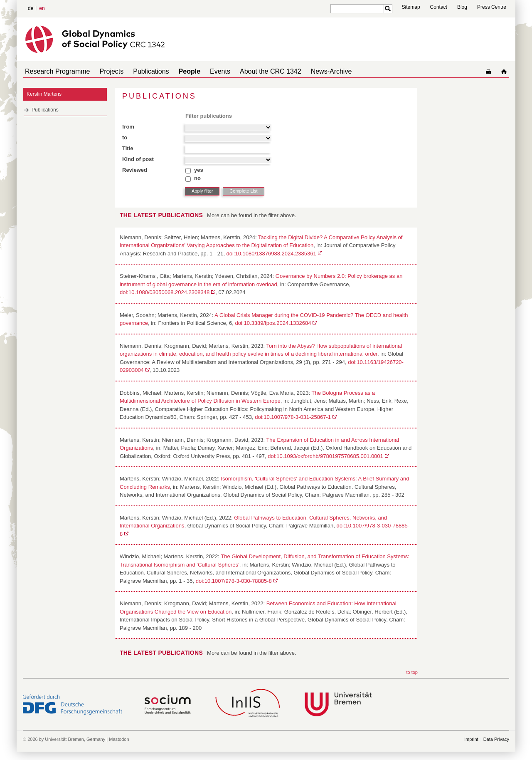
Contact (439, 7)
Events (205, 71)
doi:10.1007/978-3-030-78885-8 (234, 581)
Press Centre (492, 7)
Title (128, 148)
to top (412, 672)
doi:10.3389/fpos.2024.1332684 (273, 323)
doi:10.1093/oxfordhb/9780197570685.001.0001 (325, 456)
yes (199, 170)
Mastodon (119, 739)
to (125, 137)
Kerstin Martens (44, 94)
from (128, 127)
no (197, 178)
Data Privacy (496, 739)
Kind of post (138, 159)
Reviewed (135, 170)
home (506, 71)
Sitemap (411, 7)
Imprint (471, 739)
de (31, 8)
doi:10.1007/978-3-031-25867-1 (293, 417)
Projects (107, 71)
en (42, 8)
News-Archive (310, 71)
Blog (462, 7)
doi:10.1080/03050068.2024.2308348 (165, 292)
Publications (143, 71)
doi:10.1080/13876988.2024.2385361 (271, 254)
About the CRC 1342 (252, 71)
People (178, 71)
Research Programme (56, 71)
